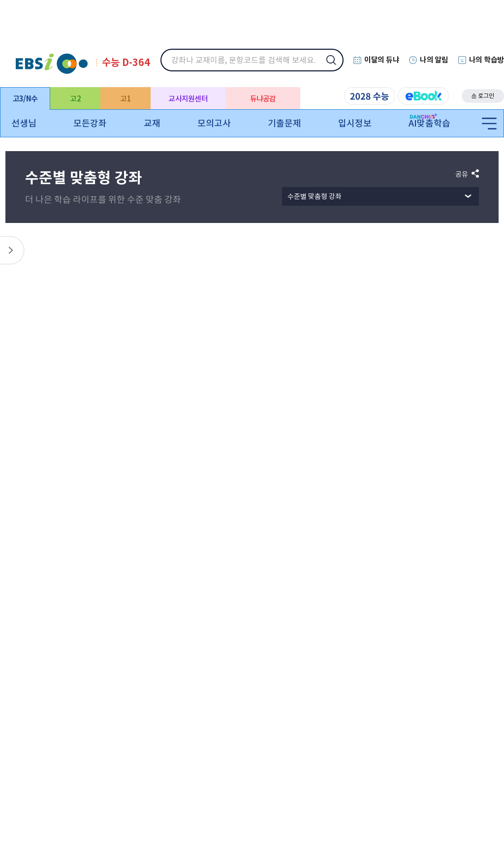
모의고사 (214, 123)
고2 (75, 99)
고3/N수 (25, 99)
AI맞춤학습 (429, 123)
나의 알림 (434, 60)
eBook (423, 96)
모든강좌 (90, 123)
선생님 (24, 123)
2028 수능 (370, 96)
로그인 (486, 96)
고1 (126, 99)
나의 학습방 (487, 60)
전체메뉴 (489, 124)
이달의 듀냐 (382, 60)
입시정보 (355, 123)
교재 (152, 123)
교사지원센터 (188, 99)
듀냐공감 (263, 99)
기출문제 (284, 123)
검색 (338, 66)
